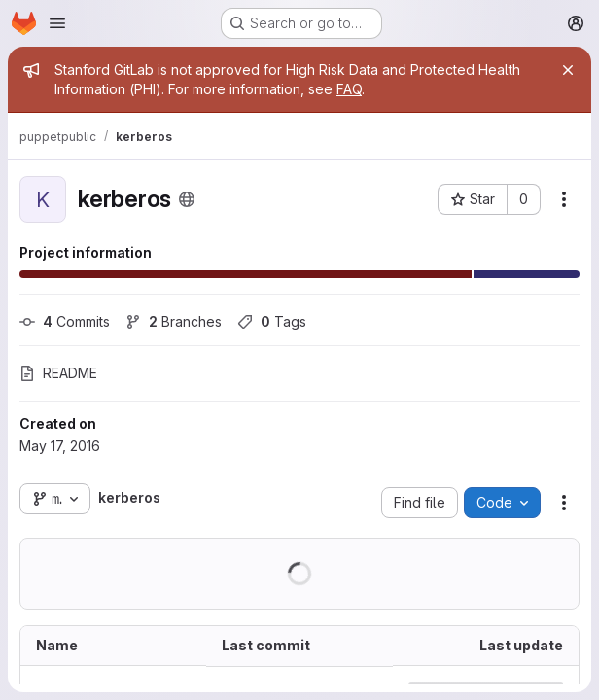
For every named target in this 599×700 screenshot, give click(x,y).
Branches (174, 321)
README (58, 373)
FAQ (349, 89)
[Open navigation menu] (57, 23)
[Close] (568, 70)
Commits (65, 321)
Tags (272, 321)
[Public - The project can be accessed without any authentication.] (187, 199)
